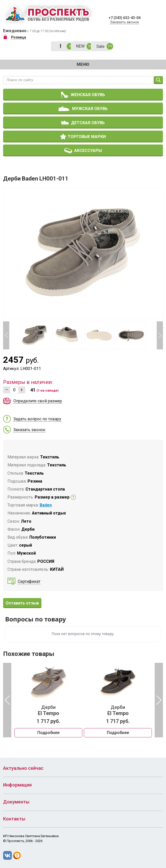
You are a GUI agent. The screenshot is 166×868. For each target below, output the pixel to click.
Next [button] (160, 335)
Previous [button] (6, 335)
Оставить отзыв (22, 603)
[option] (48, 700)
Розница (19, 37)
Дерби (48, 710)
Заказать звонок (124, 22)
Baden (46, 505)
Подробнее (48, 733)
